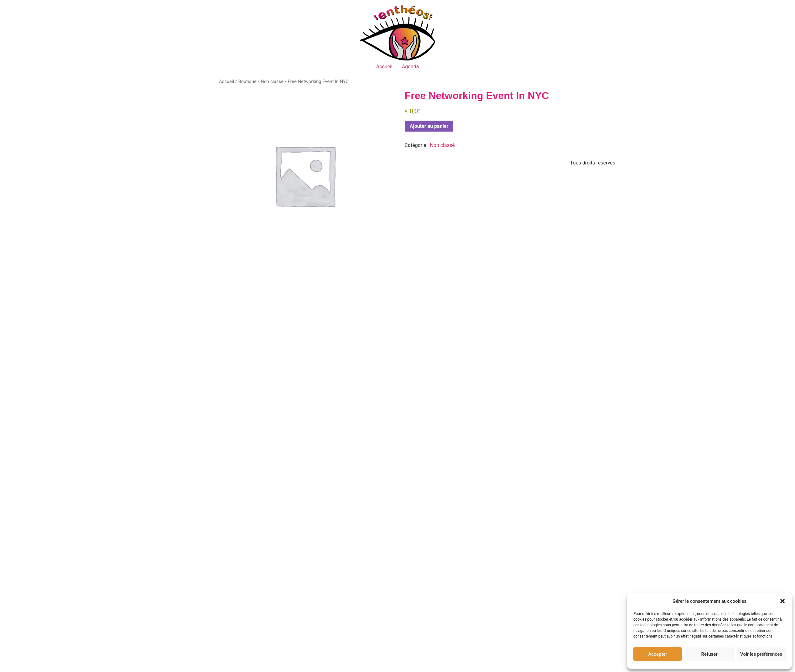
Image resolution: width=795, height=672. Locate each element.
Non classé (272, 81)
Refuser (709, 654)
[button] (782, 601)
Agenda (410, 67)
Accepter (657, 654)
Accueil (384, 67)
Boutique (247, 81)
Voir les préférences (761, 654)
